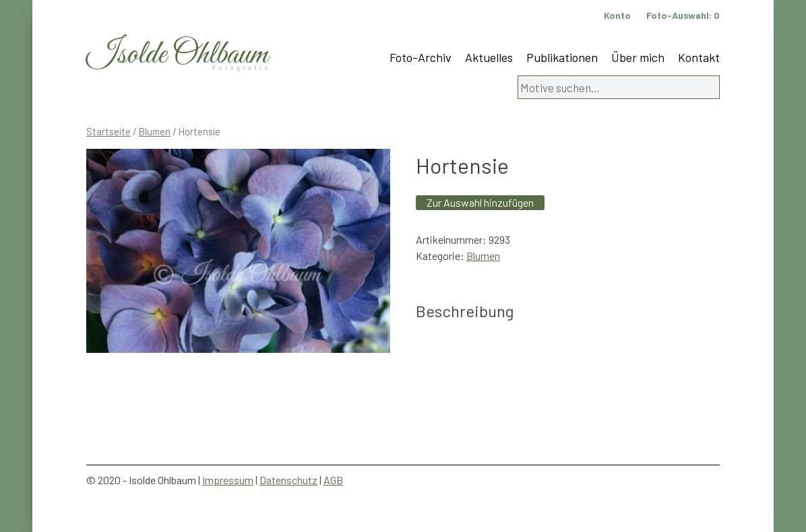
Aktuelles (489, 57)
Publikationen (562, 57)
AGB (333, 480)
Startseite (108, 131)
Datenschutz (288, 480)
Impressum (228, 480)
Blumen (155, 131)
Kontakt (699, 57)
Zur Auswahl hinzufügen (480, 202)
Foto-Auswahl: (683, 15)
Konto (617, 15)
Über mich (638, 57)
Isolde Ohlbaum (177, 55)
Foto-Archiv (421, 57)
